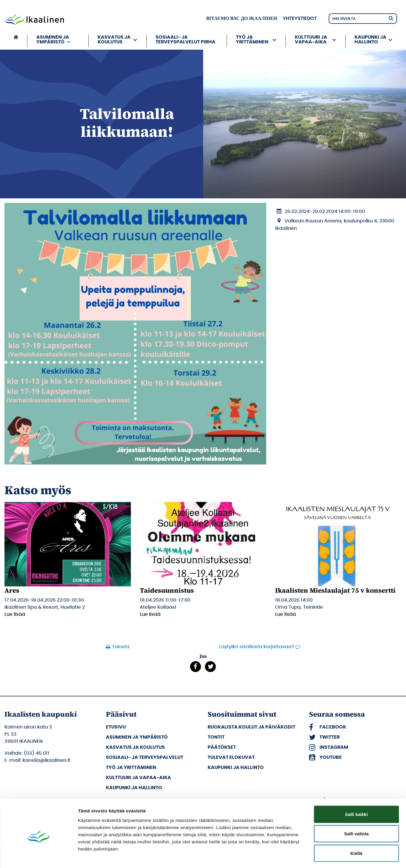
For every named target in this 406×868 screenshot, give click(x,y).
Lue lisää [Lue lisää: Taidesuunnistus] (150, 614)
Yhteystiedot (300, 18)
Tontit (216, 737)
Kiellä (356, 829)
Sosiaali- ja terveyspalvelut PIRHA (185, 40)
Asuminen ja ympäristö (54, 40)
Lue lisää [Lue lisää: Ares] (15, 614)
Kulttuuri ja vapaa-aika (311, 40)
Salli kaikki (356, 790)
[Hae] (391, 18)
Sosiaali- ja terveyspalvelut (145, 757)
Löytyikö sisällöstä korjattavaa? (257, 647)
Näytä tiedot (318, 856)
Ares (12, 590)
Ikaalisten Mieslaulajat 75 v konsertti (335, 590)
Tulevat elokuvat (231, 757)
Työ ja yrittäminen (252, 40)
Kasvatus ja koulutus (114, 40)
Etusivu (116, 727)
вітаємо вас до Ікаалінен (242, 18)
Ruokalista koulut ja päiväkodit (251, 727)
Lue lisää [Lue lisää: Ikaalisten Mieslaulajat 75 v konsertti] (286, 614)
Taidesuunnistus (167, 590)
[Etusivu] (16, 41)
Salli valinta (356, 810)
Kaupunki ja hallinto (370, 40)
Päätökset (222, 747)
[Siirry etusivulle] (34, 20)
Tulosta (121, 647)
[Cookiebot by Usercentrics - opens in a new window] (39, 856)
